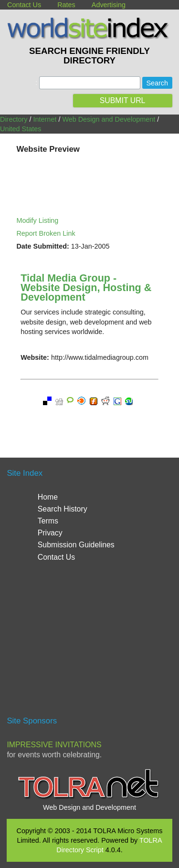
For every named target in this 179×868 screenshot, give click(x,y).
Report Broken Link (46, 233)
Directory (14, 119)
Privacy (50, 533)
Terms (48, 521)
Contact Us (24, 5)
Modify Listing (37, 220)
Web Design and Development (109, 119)
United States (21, 129)
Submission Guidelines (76, 545)
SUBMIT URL (123, 100)
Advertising (109, 5)
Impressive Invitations (54, 745)
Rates (66, 5)
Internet (45, 119)
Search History (63, 509)
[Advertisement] (90, 643)
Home (48, 497)
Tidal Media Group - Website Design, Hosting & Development (86, 288)
